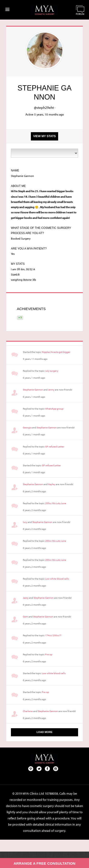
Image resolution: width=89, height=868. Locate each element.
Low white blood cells (57, 579)
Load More (44, 732)
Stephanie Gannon (33, 390)
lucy (25, 522)
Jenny (51, 390)
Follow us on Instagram (56, 768)
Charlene (28, 711)
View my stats (44, 136)
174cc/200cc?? (53, 635)
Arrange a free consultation (44, 863)
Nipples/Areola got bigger (56, 352)
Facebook (47, 768)
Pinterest (31, 768)
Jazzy (26, 598)
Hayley (52, 484)
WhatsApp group (54, 409)
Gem (25, 617)
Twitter (39, 768)
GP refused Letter (55, 447)
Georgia (27, 427)
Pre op (49, 654)
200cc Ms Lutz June (56, 503)
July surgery (52, 371)
